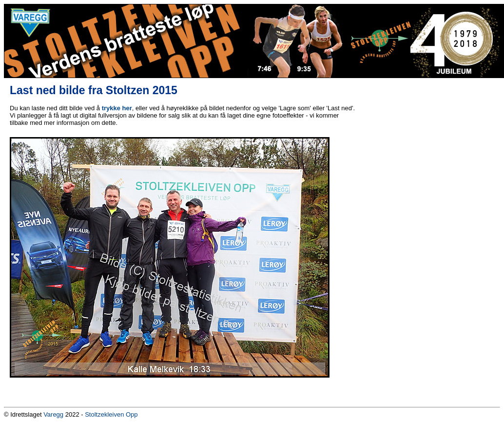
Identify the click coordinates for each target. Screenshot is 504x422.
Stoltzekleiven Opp (111, 414)
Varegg (53, 414)
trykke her (117, 108)
